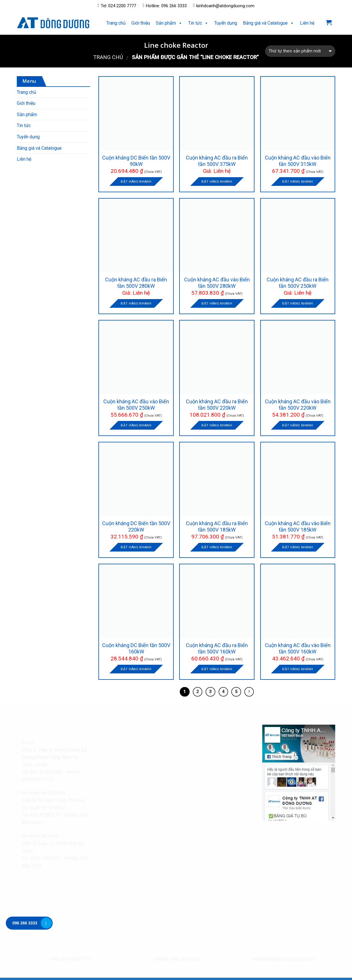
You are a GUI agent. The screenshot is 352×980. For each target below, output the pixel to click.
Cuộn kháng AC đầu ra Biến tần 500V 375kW (217, 161)
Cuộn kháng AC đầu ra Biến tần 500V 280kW (136, 283)
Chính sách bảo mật (128, 745)
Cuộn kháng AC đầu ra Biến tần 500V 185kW (217, 526)
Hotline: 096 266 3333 (164, 6)
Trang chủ (116, 23)
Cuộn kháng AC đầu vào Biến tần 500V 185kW (298, 526)
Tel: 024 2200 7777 (117, 6)
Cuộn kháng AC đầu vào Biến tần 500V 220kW (298, 405)
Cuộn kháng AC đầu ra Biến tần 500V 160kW (217, 648)
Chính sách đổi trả (126, 758)
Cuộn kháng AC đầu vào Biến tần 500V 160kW (298, 648)
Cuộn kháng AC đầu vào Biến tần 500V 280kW (217, 283)
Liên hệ (307, 23)
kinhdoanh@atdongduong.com (224, 6)
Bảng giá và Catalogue (39, 148)
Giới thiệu (141, 23)
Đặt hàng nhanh (136, 182)
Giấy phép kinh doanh (130, 797)
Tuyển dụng (226, 23)
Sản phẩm (166, 23)
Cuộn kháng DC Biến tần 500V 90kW (136, 161)
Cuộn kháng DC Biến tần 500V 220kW (136, 526)
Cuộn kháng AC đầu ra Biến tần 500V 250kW (298, 283)
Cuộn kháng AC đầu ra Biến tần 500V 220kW (217, 405)
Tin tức (195, 23)
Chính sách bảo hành (129, 784)
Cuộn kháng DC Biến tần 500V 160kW (136, 648)
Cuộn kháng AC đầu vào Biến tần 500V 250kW (136, 405)
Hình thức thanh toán (129, 771)
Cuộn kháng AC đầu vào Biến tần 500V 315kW (298, 161)
